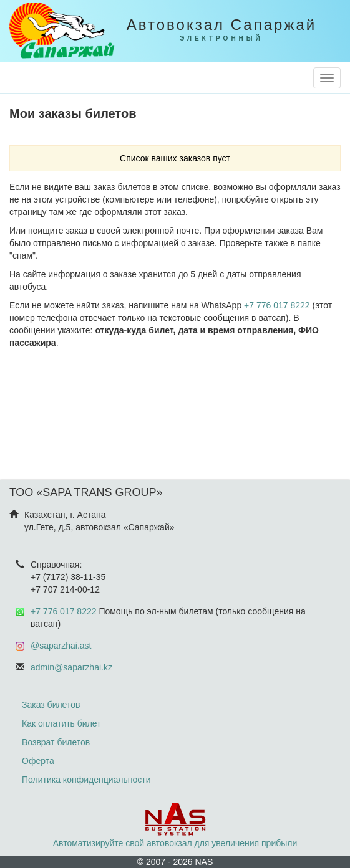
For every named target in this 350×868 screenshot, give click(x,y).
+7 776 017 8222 (277, 305)
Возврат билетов (56, 742)
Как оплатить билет (61, 723)
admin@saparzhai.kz (71, 667)
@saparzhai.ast (61, 646)
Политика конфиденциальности (86, 780)
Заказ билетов (51, 705)
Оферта (38, 761)
